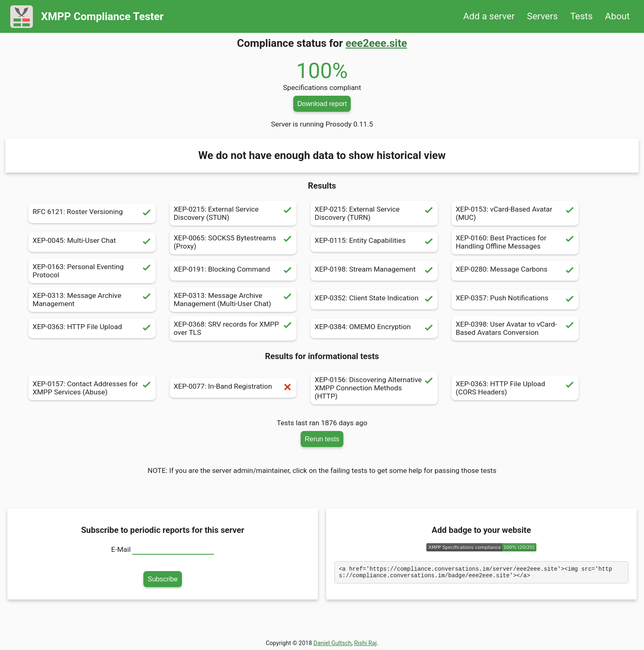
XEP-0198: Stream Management (374, 271)
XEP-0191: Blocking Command (233, 271)
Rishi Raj (365, 643)
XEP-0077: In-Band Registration (233, 388)
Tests (581, 16)
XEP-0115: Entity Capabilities (374, 242)
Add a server (489, 16)
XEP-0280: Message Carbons (515, 271)
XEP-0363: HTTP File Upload (92, 328)
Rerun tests (322, 439)
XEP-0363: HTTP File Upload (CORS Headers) (515, 388)
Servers (542, 16)
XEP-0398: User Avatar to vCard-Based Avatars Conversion (515, 328)
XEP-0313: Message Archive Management (92, 300)
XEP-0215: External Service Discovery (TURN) (374, 213)
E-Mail (121, 549)
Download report (322, 104)
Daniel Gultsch (332, 643)
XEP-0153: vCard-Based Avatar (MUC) (515, 213)
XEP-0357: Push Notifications (515, 300)
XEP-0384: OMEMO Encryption (374, 328)
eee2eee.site (376, 43)
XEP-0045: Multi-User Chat (92, 242)
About (617, 16)
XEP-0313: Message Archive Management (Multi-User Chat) (233, 300)
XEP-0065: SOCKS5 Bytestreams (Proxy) (233, 242)
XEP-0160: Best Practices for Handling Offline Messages (515, 242)
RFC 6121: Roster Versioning (92, 213)
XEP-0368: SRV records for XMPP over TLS (233, 328)
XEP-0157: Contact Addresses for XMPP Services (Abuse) (92, 388)
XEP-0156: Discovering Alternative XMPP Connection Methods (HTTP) (374, 388)
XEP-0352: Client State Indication (374, 300)
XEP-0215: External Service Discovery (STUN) (233, 213)
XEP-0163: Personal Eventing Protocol (92, 271)
